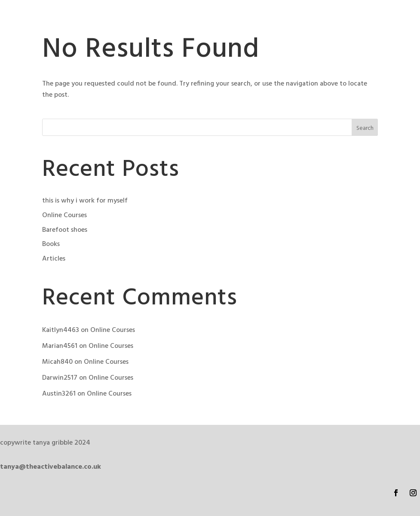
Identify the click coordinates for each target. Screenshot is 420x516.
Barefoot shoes (65, 230)
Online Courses (64, 215)
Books (51, 244)
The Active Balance (81, 21)
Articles (54, 259)
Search (365, 128)
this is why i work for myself (85, 201)
